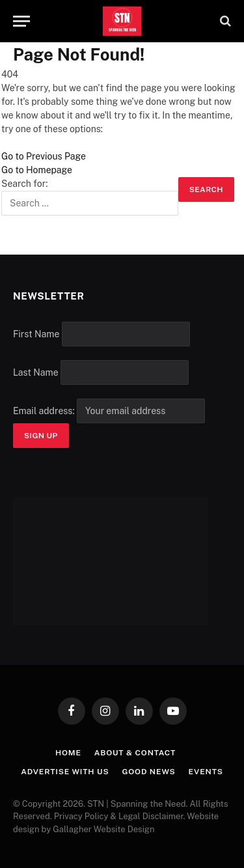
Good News (149, 772)
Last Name (36, 372)
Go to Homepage (37, 170)
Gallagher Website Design (103, 829)
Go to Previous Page (44, 156)
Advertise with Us (65, 772)
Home (68, 753)
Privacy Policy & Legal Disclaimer (119, 816)
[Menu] (21, 21)
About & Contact (135, 753)
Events (206, 772)
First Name (36, 334)
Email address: (109, 411)
